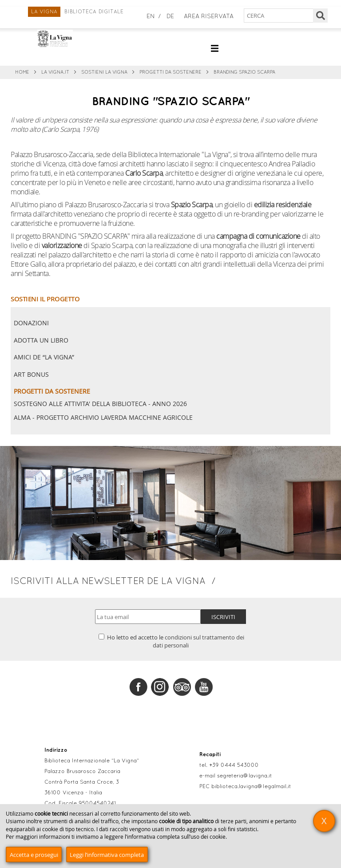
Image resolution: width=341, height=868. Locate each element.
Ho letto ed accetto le (171, 641)
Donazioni (31, 323)
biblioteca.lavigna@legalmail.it (251, 787)
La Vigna (44, 12)
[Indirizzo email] (148, 617)
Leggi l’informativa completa (107, 855)
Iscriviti (223, 617)
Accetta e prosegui (34, 855)
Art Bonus (31, 374)
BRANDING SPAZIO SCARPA (244, 72)
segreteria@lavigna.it (245, 776)
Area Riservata (209, 17)
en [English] (151, 17)
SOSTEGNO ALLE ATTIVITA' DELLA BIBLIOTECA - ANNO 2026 (100, 404)
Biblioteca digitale (94, 12)
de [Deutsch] (170, 17)
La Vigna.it (55, 72)
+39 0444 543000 (234, 765)
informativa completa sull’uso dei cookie (176, 837)
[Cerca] (320, 16)
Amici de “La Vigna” (44, 357)
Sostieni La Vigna (104, 72)
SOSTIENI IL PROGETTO (45, 299)
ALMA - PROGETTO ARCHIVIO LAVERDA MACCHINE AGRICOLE (103, 418)
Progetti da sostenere (170, 72)
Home (22, 72)
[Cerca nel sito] (279, 16)
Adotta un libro (41, 340)
